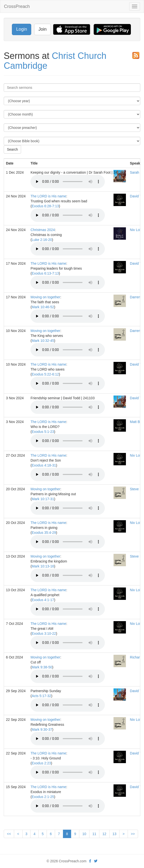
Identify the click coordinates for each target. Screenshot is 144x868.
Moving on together (45, 297)
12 (104, 834)
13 (115, 834)
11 (94, 834)
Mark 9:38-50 (42, 667)
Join (43, 29)
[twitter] (96, 861)
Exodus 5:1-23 (43, 432)
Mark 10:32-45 (43, 341)
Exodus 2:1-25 (43, 797)
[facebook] (90, 861)
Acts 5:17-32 (42, 696)
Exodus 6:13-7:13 (45, 273)
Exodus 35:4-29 (44, 533)
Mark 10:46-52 (43, 307)
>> (133, 834)
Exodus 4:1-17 (43, 600)
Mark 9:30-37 (42, 729)
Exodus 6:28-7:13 (45, 206)
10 (84, 834)
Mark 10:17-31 (43, 499)
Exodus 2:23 (41, 763)
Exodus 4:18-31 (44, 465)
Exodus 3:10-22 (44, 633)
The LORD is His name (48, 196)
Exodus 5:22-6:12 (45, 374)
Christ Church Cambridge (55, 61)
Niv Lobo (137, 230)
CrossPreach (17, 6)
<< (9, 834)
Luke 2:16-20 (42, 240)
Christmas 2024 (43, 230)
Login (22, 29)
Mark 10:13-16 (43, 566)
